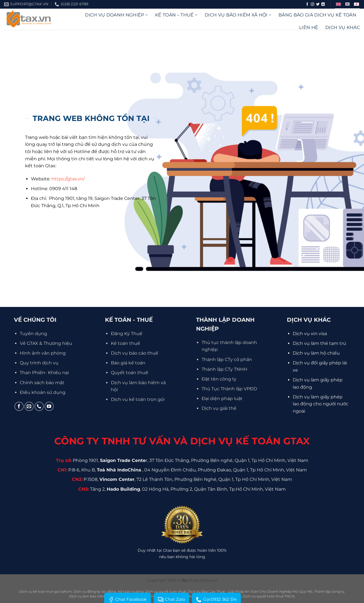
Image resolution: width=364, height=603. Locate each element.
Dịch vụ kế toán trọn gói (138, 399)
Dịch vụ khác (343, 27)
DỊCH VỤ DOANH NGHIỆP (116, 15)
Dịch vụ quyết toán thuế (165, 591)
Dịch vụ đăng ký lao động (95, 591)
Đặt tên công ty (219, 379)
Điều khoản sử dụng (43, 392)
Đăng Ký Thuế (127, 334)
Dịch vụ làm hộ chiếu (316, 353)
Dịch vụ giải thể (219, 408)
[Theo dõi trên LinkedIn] (323, 4)
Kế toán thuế (125, 343)
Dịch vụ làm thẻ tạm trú (319, 343)
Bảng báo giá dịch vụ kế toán (317, 15)
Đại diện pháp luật (222, 399)
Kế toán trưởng (131, 591)
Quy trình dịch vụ (39, 363)
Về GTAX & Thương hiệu (46, 343)
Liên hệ (309, 27)
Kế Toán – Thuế (176, 15)
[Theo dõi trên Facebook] (307, 4)
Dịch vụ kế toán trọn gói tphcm (46, 591)
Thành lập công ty (329, 591)
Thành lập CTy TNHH (224, 369)
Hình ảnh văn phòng (43, 353)
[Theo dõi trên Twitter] (318, 4)
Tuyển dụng (33, 334)
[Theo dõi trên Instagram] (312, 4)
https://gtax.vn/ (68, 179)
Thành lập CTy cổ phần (227, 359)
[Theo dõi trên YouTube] (49, 406)
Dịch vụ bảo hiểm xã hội (238, 15)
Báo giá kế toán (128, 363)
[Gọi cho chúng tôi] (39, 406)
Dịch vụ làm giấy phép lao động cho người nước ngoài (321, 404)
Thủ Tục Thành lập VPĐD (229, 389)
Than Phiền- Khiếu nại (44, 373)
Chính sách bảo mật (42, 383)
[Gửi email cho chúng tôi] (29, 406)
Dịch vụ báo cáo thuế (135, 353)
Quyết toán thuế (130, 373)
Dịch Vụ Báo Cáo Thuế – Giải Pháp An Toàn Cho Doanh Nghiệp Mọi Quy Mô (250, 591)
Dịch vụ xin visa (310, 334)
